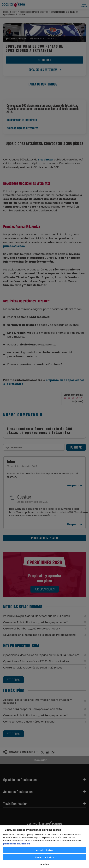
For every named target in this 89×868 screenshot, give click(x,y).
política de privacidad (17, 844)
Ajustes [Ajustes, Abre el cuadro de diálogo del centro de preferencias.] (44, 864)
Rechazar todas (45, 857)
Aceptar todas (44, 850)
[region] (44, 847)
